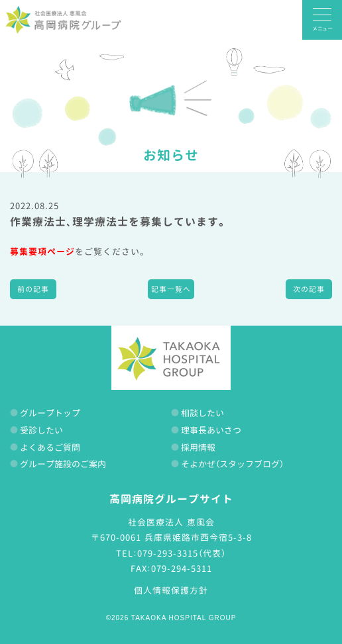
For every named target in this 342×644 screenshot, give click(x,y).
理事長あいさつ (211, 430)
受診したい (41, 430)
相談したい (202, 413)
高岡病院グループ (63, 20)
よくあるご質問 (50, 447)
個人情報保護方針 (171, 590)
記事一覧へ (171, 289)
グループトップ (50, 413)
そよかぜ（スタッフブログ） (232, 464)
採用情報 (198, 447)
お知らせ (171, 155)
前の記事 (33, 289)
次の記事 (309, 289)
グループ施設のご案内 (63, 464)
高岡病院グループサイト (171, 499)
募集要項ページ (42, 252)
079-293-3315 (168, 553)
